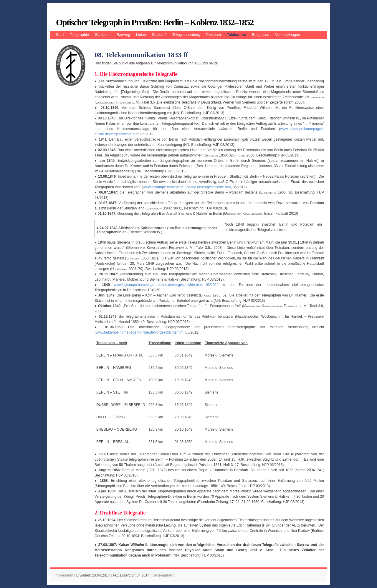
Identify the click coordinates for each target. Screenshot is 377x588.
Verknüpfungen (288, 35)
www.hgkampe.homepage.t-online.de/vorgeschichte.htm (187, 187)
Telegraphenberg (186, 35)
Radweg (123, 35)
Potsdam (214, 35)
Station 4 (159, 35)
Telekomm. (236, 35)
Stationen (103, 35)
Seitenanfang (163, 575)
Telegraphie (79, 35)
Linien (141, 35)
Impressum (64, 575)
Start (60, 35)
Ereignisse (261, 35)
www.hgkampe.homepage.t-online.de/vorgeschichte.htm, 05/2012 (166, 285)
